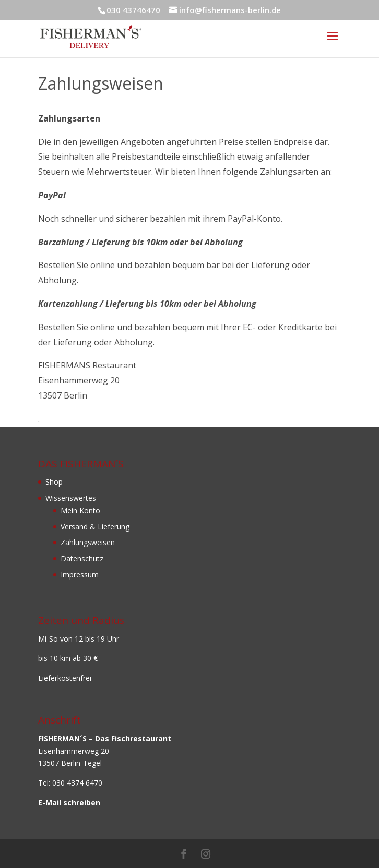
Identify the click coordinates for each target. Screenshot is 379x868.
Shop (54, 482)
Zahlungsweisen (88, 542)
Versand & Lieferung (95, 527)
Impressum (80, 575)
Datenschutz (82, 558)
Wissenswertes (71, 498)
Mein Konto (80, 510)
